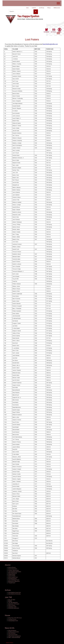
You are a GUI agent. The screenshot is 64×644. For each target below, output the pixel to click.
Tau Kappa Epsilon (28, 16)
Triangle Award (12, 582)
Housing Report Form (13, 620)
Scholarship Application (14, 608)
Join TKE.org (42, 8)
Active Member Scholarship (14, 594)
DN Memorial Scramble (13, 631)
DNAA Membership (13, 573)
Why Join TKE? (12, 599)
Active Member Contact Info (14, 592)
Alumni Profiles (12, 575)
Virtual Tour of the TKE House (15, 617)
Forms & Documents (13, 634)
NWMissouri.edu (57, 8)
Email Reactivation (12, 578)
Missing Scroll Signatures (14, 581)
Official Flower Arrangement (14, 636)
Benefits (10, 601)
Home (27, 8)
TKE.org (49, 8)
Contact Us (34, 8)
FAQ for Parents (12, 605)
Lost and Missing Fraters (14, 580)
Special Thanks (10, 642)
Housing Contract (12, 619)
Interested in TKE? (12, 606)
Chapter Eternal (12, 574)
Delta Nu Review (12, 633)
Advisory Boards (12, 567)
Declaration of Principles (14, 604)
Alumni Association (13, 568)
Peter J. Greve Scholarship (14, 637)
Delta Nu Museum (12, 630)
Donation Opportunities (13, 570)
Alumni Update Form (13, 577)
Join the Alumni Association (15, 571)
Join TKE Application (13, 602)
